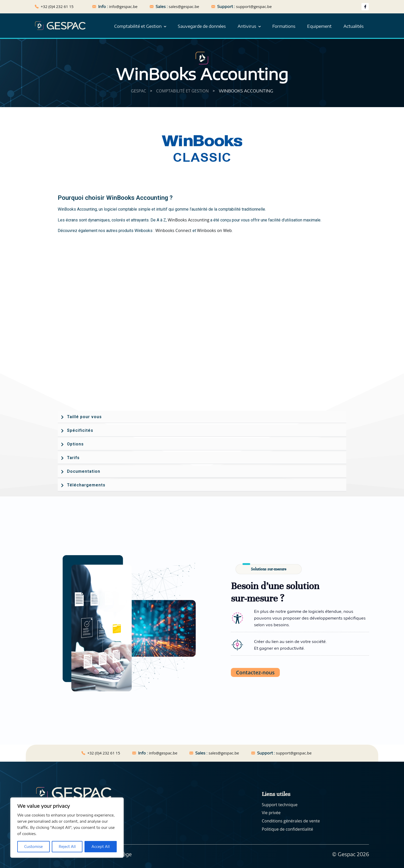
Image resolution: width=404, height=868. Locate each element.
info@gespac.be (123, 6)
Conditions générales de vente (291, 821)
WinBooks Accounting (188, 220)
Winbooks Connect (173, 230)
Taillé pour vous (84, 417)
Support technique (280, 805)
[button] (202, 417)
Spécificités (80, 430)
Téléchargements (86, 485)
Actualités (353, 26)
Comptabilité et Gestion (138, 26)
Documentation (84, 471)
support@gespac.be (254, 6)
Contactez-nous (255, 672)
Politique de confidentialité (287, 829)
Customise (33, 846)
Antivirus (247, 26)
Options (75, 444)
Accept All (101, 846)
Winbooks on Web (214, 230)
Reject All (67, 846)
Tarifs (73, 458)
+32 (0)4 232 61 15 (57, 6)
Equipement (319, 26)
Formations (284, 26)
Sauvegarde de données (202, 26)
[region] (67, 828)
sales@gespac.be (184, 6)
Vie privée (271, 813)
